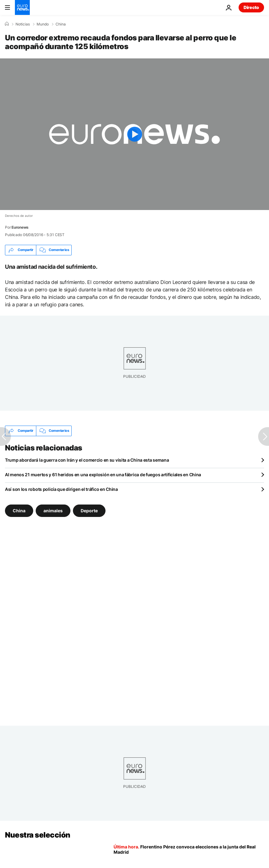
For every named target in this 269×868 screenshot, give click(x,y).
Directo (251, 7)
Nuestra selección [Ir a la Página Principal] (38, 835)
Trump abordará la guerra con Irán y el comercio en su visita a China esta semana (87, 460)
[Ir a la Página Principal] (22, 7)
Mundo (43, 24)
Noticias (23, 24)
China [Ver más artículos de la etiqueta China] (19, 510)
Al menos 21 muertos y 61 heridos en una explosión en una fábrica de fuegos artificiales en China (103, 475)
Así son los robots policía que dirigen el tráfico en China (61, 489)
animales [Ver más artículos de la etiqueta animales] (53, 510)
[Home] (7, 24)
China (61, 24)
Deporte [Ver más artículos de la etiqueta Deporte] (89, 510)
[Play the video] (134, 134)
